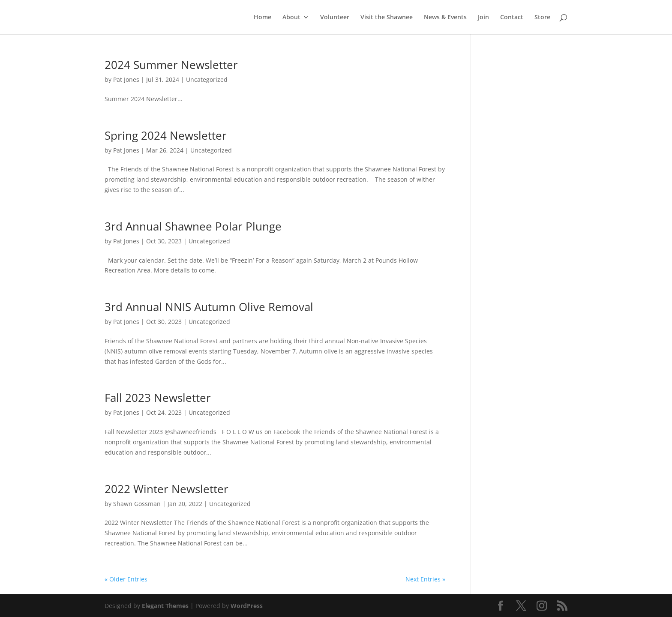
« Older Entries (126, 579)
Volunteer (335, 18)
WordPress (247, 606)
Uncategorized (207, 79)
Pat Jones (126, 79)
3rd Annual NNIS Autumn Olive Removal (209, 307)
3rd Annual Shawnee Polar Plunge (193, 226)
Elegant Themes (165, 606)
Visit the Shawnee (387, 18)
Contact (512, 18)
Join (483, 18)
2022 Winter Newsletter (166, 489)
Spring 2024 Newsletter (166, 135)
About (291, 18)
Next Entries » (425, 579)
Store (542, 18)
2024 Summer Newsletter (171, 65)
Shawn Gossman (137, 504)
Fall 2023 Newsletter (158, 398)
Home (262, 18)
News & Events (445, 18)
